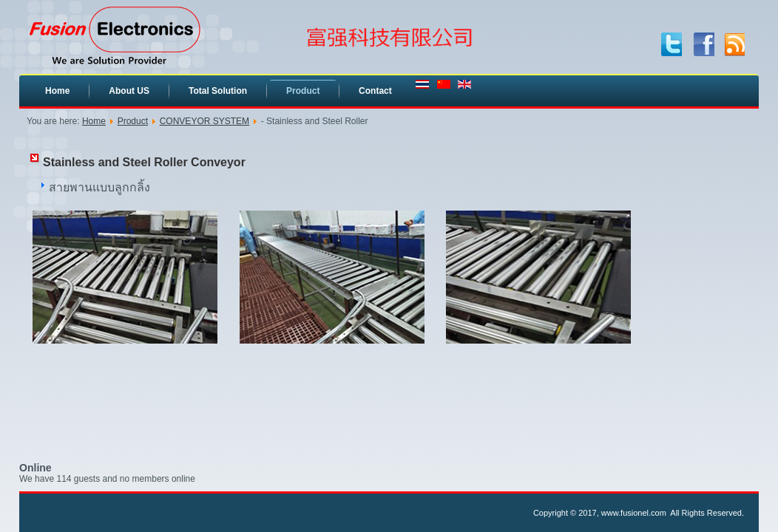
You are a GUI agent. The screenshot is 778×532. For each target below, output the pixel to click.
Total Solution (218, 91)
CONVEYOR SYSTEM (204, 121)
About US (129, 91)
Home (57, 91)
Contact (375, 91)
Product (303, 91)
